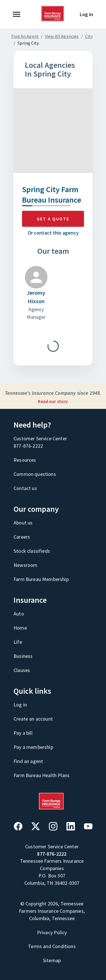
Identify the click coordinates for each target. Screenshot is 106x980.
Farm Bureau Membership (41, 579)
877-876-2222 (28, 446)
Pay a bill (23, 733)
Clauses (22, 670)
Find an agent (28, 761)
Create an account (33, 719)
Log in (86, 14)
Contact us (25, 488)
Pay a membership (33, 747)
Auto (19, 614)
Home (20, 628)
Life (18, 642)
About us (23, 523)
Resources (25, 460)
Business (23, 656)
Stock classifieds (32, 551)
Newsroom (25, 565)
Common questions (35, 474)
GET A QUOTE (53, 219)
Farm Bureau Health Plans (42, 775)
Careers (22, 537)
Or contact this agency (53, 233)
